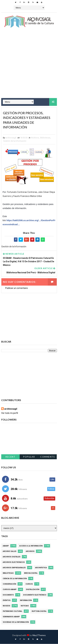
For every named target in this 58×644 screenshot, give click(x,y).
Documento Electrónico (35, 595)
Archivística (41, 568)
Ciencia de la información (15, 579)
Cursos (29, 584)
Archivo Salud (10, 551)
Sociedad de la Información (16, 622)
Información (26, 601)
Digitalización (33, 590)
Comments (47, 457)
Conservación (9, 584)
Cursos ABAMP (10, 590)
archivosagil (11, 409)
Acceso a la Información (31, 546)
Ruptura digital (39, 611)
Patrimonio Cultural (13, 611)
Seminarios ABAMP (11, 617)
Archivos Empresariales (14, 568)
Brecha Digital (31, 573)
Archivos (35, 138)
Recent (10, 457)
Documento (8, 595)
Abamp (6, 546)
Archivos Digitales (12, 557)
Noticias (25, 606)
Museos (6, 606)
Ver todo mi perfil (10, 413)
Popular (29, 457)
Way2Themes (39, 635)
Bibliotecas (45, 138)
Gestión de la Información (15, 141)
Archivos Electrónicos (14, 562)
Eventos (7, 601)
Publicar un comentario (17, 288)
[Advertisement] (29, 66)
